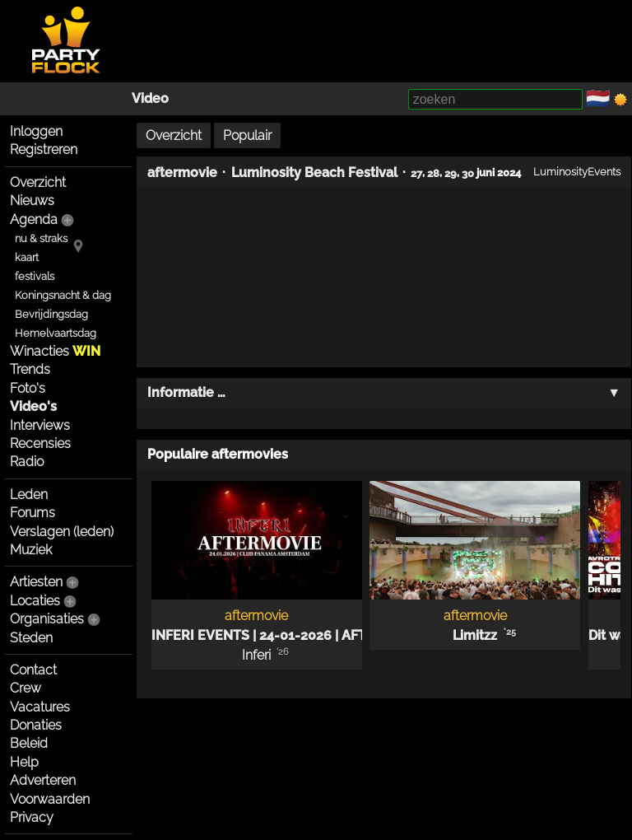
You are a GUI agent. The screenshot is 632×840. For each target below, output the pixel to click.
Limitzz (475, 635)
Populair (247, 135)
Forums (33, 513)
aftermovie (182, 173)
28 (433, 172)
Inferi (256, 655)
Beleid (29, 743)
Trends (30, 369)
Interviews (40, 425)
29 (451, 172)
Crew (26, 688)
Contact (33, 670)
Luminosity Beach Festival (314, 173)
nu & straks (41, 238)
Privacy (32, 817)
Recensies (40, 443)
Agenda (34, 219)
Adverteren (43, 780)
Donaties (36, 725)
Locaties (35, 601)
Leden (29, 495)
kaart (27, 257)
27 (416, 172)
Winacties (55, 351)
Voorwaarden (50, 799)
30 (468, 172)
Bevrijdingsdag (51, 314)
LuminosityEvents (577, 171)
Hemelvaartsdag (56, 333)
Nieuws (32, 201)
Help (24, 762)
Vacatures (40, 707)
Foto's (28, 388)
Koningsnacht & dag (63, 295)
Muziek (31, 550)
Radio (27, 462)
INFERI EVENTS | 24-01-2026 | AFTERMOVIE (289, 635)
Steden (31, 638)
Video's (33, 406)
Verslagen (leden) (62, 532)
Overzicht (38, 182)
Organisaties (47, 619)
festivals (35, 276)
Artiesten (36, 582)
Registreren (44, 149)
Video (150, 98)
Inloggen (36, 131)
